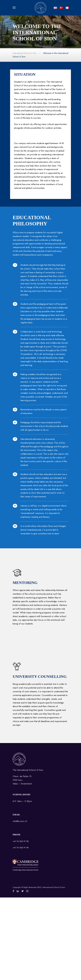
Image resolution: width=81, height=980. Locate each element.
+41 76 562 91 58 (21, 841)
